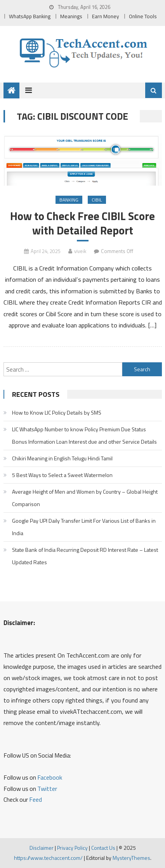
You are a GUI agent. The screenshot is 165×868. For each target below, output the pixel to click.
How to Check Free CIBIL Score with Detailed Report (82, 223)
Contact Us (103, 848)
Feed (36, 799)
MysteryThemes (131, 858)
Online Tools (143, 16)
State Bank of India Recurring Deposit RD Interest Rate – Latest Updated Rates (85, 556)
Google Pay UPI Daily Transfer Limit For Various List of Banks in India (84, 527)
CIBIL (97, 200)
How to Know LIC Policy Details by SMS (57, 412)
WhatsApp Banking (30, 16)
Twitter (47, 789)
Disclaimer (42, 848)
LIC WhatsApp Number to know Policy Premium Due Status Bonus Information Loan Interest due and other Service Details (84, 435)
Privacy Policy (72, 848)
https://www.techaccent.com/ (48, 858)
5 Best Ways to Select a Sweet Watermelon (62, 475)
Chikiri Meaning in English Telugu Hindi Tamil (62, 458)
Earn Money (106, 16)
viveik (80, 251)
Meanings (71, 16)
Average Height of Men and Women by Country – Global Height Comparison (85, 498)
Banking (69, 200)
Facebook (50, 777)
